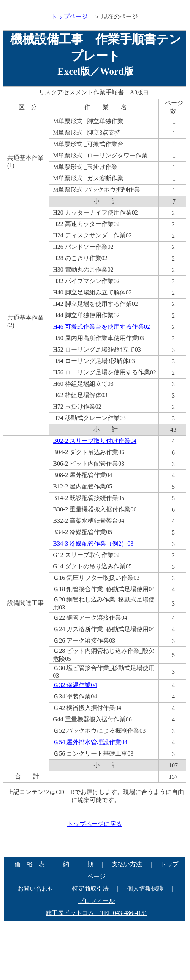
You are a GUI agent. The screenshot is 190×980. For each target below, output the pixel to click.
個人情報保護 (145, 889)
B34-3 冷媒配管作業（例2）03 (93, 543)
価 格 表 (30, 864)
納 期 (78, 864)
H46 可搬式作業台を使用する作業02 (101, 327)
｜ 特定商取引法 (84, 889)
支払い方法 (127, 864)
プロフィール (97, 901)
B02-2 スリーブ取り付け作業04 (95, 441)
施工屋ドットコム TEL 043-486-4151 (96, 913)
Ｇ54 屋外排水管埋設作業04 (90, 742)
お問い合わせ (36, 889)
